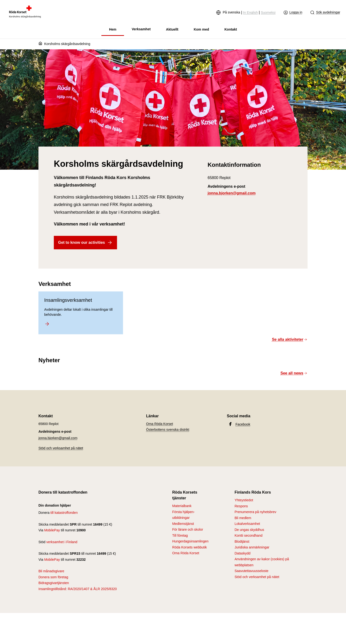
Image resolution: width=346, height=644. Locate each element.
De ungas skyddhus (249, 530)
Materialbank (182, 506)
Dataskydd (242, 553)
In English (250, 13)
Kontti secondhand (248, 535)
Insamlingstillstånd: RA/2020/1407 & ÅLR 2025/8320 (78, 589)
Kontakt (231, 29)
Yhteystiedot (244, 500)
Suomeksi (268, 13)
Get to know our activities (85, 243)
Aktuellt (172, 29)
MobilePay (52, 530)
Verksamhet (141, 29)
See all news (294, 373)
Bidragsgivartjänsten (54, 583)
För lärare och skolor (188, 529)
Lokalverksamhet (247, 524)
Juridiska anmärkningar (252, 547)
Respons (241, 506)
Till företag (180, 535)
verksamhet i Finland (62, 542)
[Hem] (41, 44)
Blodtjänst (242, 541)
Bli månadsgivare (51, 571)
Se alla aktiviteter (290, 339)
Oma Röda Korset (160, 424)
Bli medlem (243, 518)
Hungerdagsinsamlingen (190, 541)
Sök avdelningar (325, 13)
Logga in (293, 13)
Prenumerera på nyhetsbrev (255, 512)
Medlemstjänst (183, 524)
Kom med (201, 29)
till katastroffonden (64, 513)
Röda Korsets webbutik (190, 547)
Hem (113, 29)
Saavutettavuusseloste (251, 571)
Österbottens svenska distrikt (168, 430)
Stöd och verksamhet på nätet (61, 448)
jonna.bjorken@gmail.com (232, 193)
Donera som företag (53, 577)
